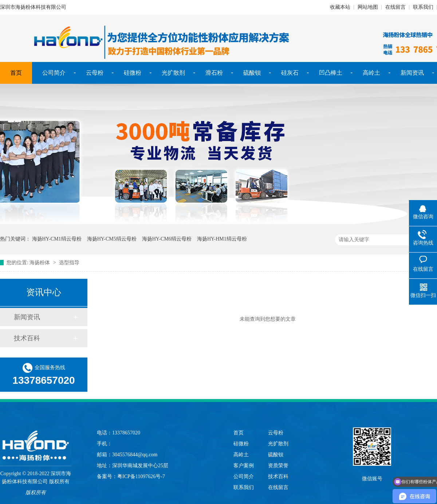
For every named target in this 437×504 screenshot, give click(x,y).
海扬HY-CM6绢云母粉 (167, 239)
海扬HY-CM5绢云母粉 (112, 239)
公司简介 (54, 73)
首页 (16, 73)
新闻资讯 (412, 73)
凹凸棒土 (331, 73)
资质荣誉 (278, 466)
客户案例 (244, 466)
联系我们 (423, 7)
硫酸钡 (252, 73)
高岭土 (371, 73)
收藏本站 (340, 7)
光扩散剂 (173, 73)
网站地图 (368, 7)
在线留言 (395, 7)
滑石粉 (214, 73)
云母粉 (95, 73)
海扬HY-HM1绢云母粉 (222, 239)
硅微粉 (133, 73)
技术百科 (27, 338)
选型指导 (69, 263)
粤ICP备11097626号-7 (141, 476)
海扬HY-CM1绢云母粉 (57, 239)
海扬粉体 (40, 263)
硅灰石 (290, 73)
